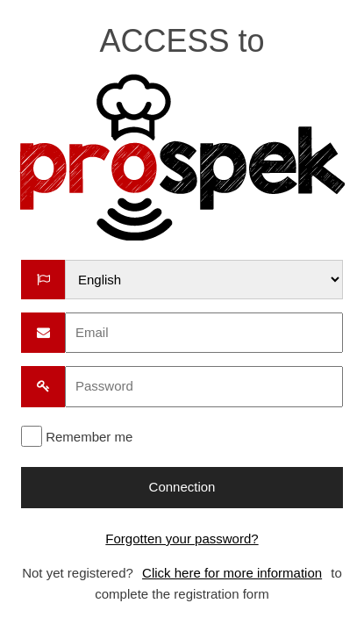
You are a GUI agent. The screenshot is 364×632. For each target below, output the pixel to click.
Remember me (89, 437)
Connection (182, 487)
